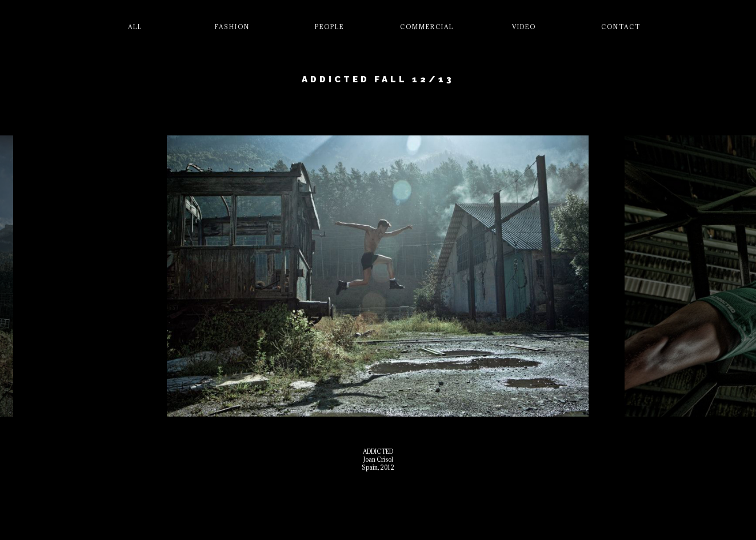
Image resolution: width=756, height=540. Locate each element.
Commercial (427, 27)
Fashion (232, 27)
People (329, 27)
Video (524, 27)
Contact (621, 27)
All (135, 27)
